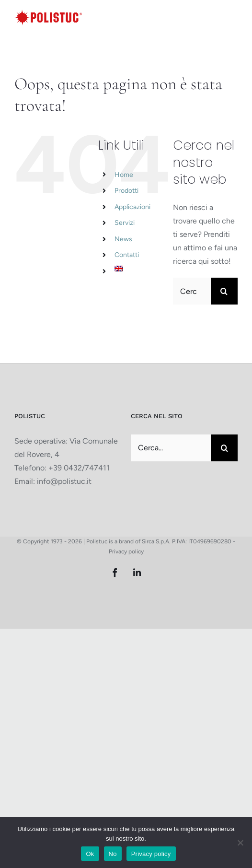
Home (124, 175)
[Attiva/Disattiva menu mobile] (233, 17)
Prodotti (126, 191)
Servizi (125, 223)
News (123, 239)
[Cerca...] (192, 291)
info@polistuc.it (64, 481)
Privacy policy (126, 551)
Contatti (127, 255)
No (113, 854)
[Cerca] (224, 291)
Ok (90, 854)
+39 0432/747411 (79, 468)
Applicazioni (132, 207)
